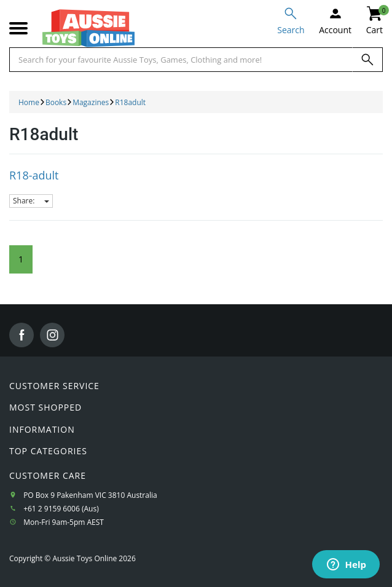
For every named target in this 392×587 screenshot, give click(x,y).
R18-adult (34, 175)
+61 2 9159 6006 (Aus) (61, 509)
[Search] (367, 60)
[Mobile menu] (18, 29)
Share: (31, 201)
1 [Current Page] (21, 259)
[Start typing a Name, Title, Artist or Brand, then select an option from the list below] (181, 60)
